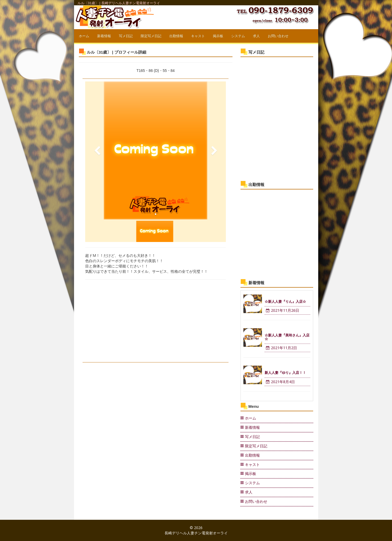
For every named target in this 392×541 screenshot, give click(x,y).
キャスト (198, 36)
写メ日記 (126, 36)
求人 (256, 36)
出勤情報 (176, 36)
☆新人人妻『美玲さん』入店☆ (287, 337)
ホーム (84, 36)
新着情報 (104, 36)
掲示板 (218, 36)
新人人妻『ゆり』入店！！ (285, 373)
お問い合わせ (278, 36)
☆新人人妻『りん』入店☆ (285, 302)
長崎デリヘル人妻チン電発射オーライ (196, 533)
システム (238, 36)
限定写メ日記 (151, 36)
